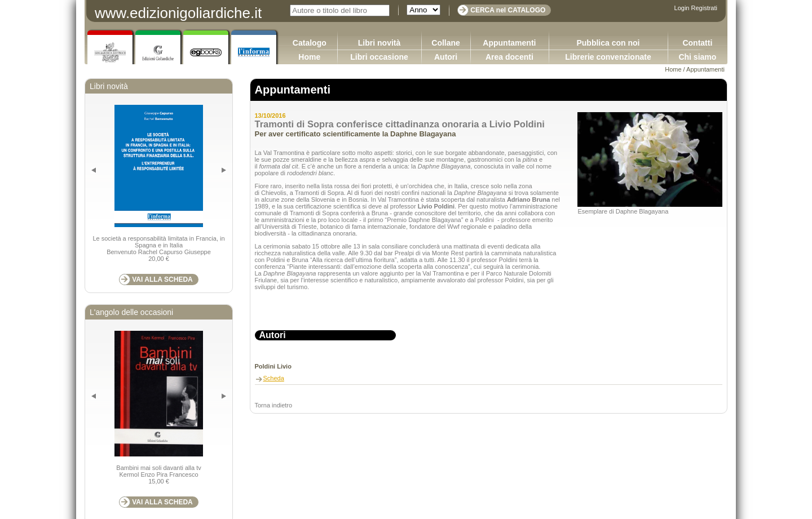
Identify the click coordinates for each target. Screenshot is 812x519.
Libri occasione (379, 57)
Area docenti (509, 57)
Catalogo (310, 43)
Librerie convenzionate (608, 57)
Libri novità (379, 43)
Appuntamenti (509, 43)
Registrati (704, 8)
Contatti (697, 43)
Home (309, 57)
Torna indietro (274, 405)
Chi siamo (697, 57)
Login (682, 8)
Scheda (274, 378)
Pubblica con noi (608, 43)
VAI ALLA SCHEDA (162, 280)
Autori (446, 57)
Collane (446, 43)
